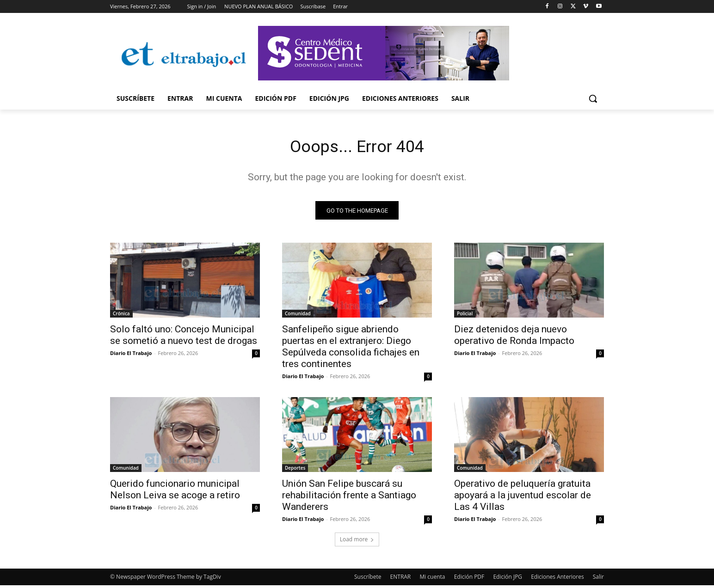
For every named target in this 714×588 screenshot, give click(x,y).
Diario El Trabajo (131, 356)
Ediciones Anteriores (557, 579)
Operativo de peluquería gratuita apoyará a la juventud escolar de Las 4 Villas (523, 498)
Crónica (121, 316)
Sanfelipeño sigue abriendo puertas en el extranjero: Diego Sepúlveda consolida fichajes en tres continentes (351, 349)
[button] (593, 98)
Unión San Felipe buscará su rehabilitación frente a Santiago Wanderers (349, 498)
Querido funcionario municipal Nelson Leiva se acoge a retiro (175, 492)
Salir (598, 579)
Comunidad (298, 316)
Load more (357, 542)
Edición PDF (469, 579)
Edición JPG (508, 579)
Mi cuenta (432, 579)
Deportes (295, 471)
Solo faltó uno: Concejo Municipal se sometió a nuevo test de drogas (184, 338)
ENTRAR (401, 579)
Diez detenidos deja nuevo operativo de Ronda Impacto (514, 338)
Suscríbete (368, 579)
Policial (465, 316)
